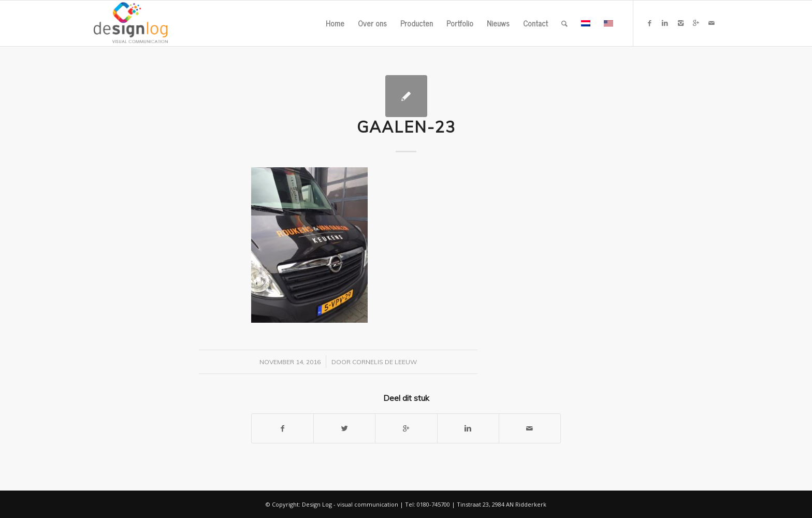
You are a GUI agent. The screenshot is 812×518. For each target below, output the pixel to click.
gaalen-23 (406, 127)
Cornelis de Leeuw (385, 362)
